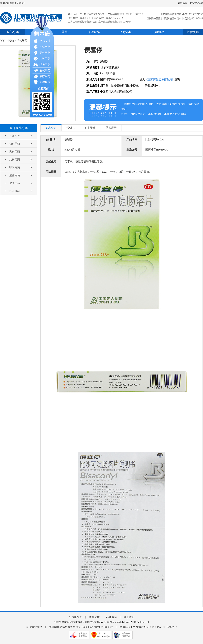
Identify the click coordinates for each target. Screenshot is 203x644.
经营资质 (193, 32)
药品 (65, 32)
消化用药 (22, 40)
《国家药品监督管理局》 (160, 79)
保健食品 (94, 32)
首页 (3, 40)
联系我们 (129, 617)
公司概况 (158, 32)
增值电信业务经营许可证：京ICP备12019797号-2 (148, 627)
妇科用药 (15, 144)
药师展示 (111, 617)
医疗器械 (126, 32)
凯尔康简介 (75, 617)
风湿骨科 (15, 191)
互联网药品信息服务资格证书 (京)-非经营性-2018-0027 (81, 627)
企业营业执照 (34, 627)
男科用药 (15, 152)
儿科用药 (15, 159)
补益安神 (15, 136)
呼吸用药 (15, 167)
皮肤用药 (15, 183)
